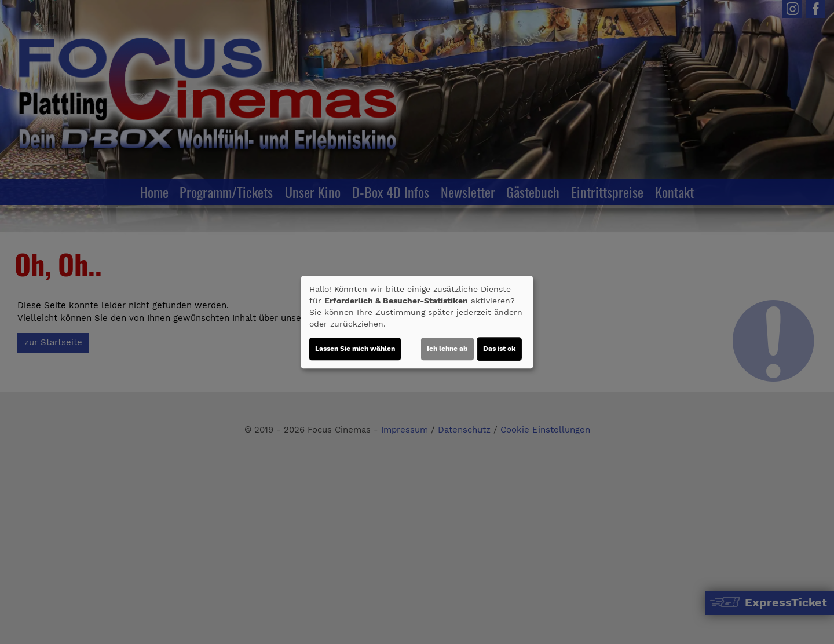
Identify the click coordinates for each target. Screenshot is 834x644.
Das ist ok (499, 349)
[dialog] (417, 322)
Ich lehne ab (447, 349)
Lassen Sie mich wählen (355, 349)
